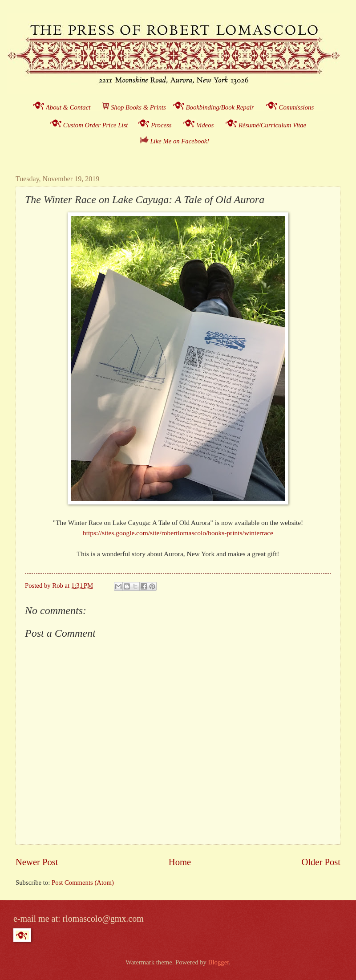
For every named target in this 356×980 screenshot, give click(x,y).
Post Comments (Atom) (83, 882)
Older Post (321, 862)
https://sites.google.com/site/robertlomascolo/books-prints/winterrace (178, 533)
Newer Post (37, 862)
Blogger (219, 962)
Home (180, 862)
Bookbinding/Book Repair (220, 107)
